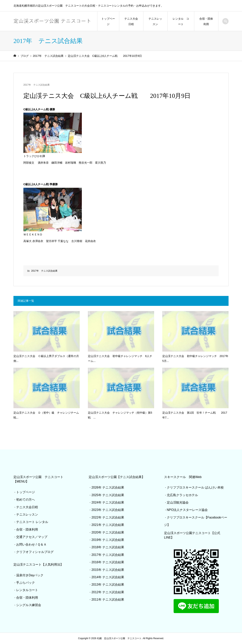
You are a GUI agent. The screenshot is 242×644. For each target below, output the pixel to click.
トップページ (108, 21)
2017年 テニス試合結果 (37, 85)
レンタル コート (181, 21)
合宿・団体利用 (206, 21)
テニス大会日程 (131, 21)
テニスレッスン (155, 21)
